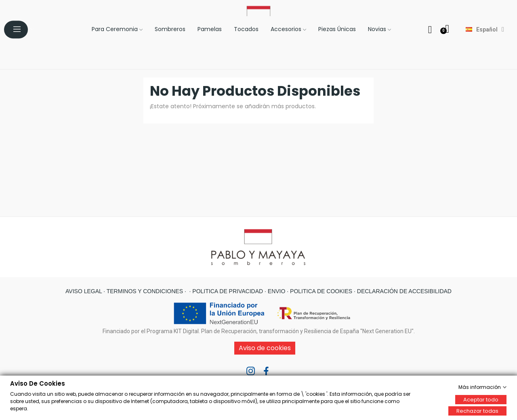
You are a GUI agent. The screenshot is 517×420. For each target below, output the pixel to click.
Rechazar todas (477, 411)
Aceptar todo (481, 399)
